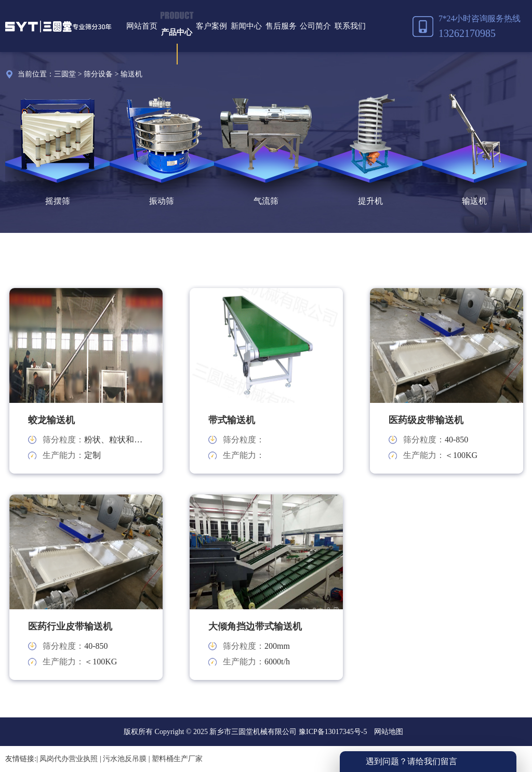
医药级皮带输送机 (426, 420)
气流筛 (266, 201)
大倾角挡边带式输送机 (255, 626)
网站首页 (142, 26)
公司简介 (315, 26)
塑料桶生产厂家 (177, 759)
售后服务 (281, 26)
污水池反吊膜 (125, 759)
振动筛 (162, 201)
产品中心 (177, 32)
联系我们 (350, 26)
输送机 (131, 74)
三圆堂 (65, 74)
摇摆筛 (58, 201)
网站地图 (389, 732)
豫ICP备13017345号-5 (332, 732)
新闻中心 (246, 26)
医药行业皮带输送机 (70, 626)
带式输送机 (232, 420)
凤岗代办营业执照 (69, 759)
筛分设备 (98, 74)
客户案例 (211, 26)
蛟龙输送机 (51, 420)
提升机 (370, 201)
